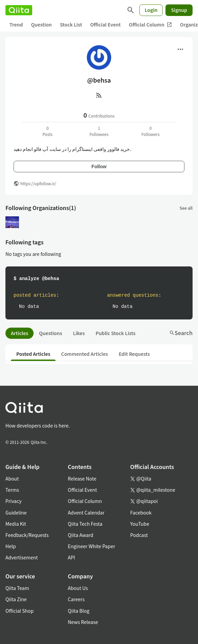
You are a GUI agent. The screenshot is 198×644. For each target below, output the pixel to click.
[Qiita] (19, 10)
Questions (51, 333)
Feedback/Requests (27, 535)
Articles (19, 333)
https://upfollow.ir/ (38, 183)
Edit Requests (134, 354)
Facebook (141, 512)
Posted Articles (33, 354)
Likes (79, 333)
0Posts (47, 131)
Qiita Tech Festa (85, 524)
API (71, 557)
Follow (99, 167)
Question (41, 24)
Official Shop (19, 611)
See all (186, 208)
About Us (78, 588)
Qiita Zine (16, 599)
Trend (16, 24)
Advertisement (22, 557)
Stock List (71, 24)
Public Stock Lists (116, 333)
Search (181, 333)
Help (11, 546)
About (12, 478)
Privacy (13, 501)
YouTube (140, 524)
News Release (83, 622)
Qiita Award (81, 535)
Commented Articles (84, 354)
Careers (76, 599)
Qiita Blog (79, 611)
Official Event (105, 24)
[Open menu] (180, 49)
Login (151, 10)
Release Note (82, 478)
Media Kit (16, 524)
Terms (12, 490)
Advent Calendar (86, 512)
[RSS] (99, 95)
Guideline (16, 512)
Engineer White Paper (92, 546)
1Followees (99, 131)
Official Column (150, 25)
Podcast (139, 535)
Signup (179, 10)
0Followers (151, 131)
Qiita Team (17, 588)
